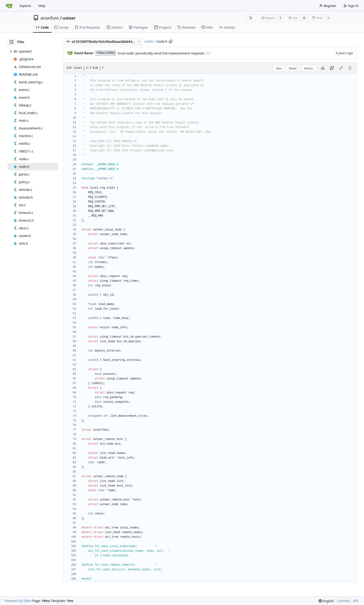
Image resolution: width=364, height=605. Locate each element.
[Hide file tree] (11, 42)
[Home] (9, 6)
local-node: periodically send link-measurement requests (161, 53)
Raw (279, 68)
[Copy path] (171, 41)
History (308, 68)
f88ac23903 (106, 53)
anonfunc (50, 18)
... (208, 53)
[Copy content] (332, 68)
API (356, 601)
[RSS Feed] (251, 18)
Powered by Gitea (18, 601)
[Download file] (323, 68)
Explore (25, 6)
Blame (293, 68)
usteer (69, 18)
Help (42, 6)
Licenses (344, 601)
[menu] (326, 601)
